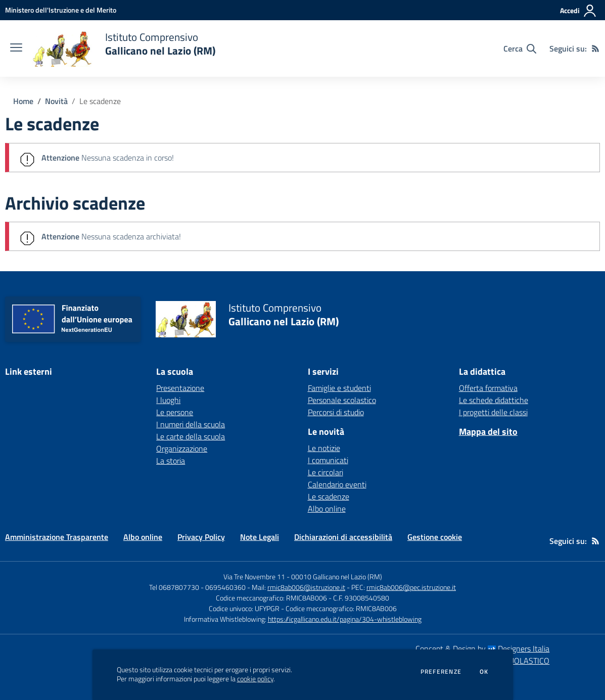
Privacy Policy (201, 537)
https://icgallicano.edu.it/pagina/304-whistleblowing (345, 619)
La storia (171, 461)
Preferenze (441, 672)
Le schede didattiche (494, 400)
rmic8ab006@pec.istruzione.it (411, 587)
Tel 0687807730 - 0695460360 (197, 587)
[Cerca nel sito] (520, 48)
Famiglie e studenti (339, 388)
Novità (56, 101)
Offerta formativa (488, 388)
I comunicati (328, 460)
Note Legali (260, 537)
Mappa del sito (488, 432)
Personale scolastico (342, 400)
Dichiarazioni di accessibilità (343, 537)
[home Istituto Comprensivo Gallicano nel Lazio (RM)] (124, 48)
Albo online (327, 509)
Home (23, 101)
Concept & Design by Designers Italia (482, 648)
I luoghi (168, 400)
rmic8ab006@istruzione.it (306, 587)
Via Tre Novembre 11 (254, 577)
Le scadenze (100, 101)
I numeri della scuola (191, 424)
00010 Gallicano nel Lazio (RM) (337, 577)
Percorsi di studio (336, 412)
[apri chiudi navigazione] (16, 48)
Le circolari (325, 472)
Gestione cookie (435, 537)
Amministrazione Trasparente (57, 537)
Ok (484, 672)
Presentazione (180, 388)
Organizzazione (182, 448)
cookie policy (255, 679)
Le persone (175, 412)
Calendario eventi (337, 484)
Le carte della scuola (191, 436)
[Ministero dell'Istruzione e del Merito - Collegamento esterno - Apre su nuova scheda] (61, 10)
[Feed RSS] (595, 48)
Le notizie (324, 448)
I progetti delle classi (493, 412)
